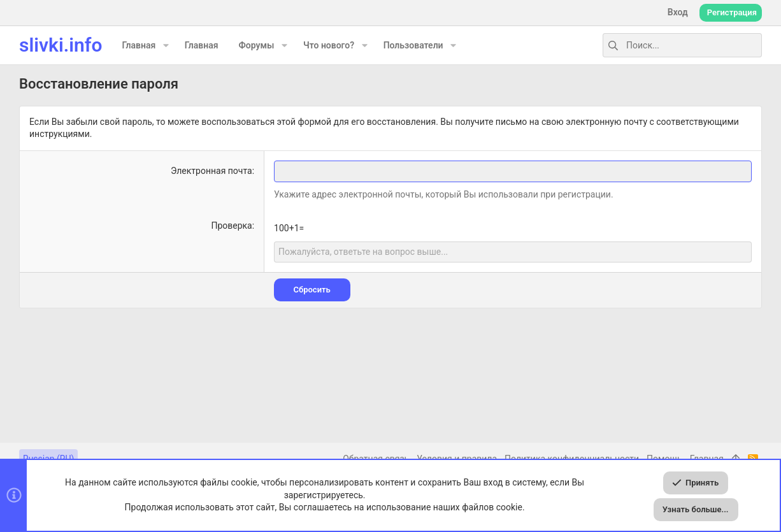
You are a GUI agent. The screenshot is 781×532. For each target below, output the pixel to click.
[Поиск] (682, 45)
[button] (165, 45)
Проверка (231, 226)
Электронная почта (211, 171)
